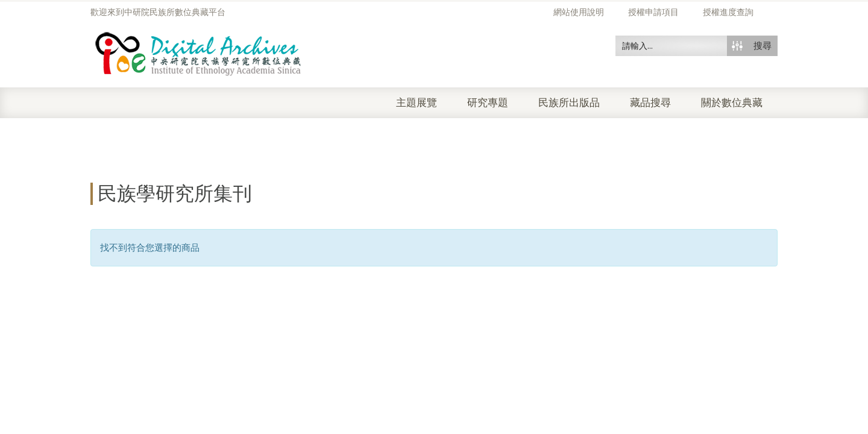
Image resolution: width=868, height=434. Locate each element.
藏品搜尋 (650, 103)
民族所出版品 (569, 103)
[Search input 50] (672, 46)
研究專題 (488, 103)
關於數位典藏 (732, 103)
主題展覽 (417, 103)
